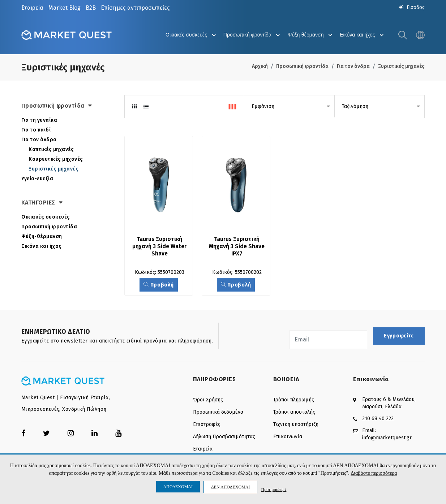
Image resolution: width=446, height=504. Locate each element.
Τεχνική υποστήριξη (296, 425)
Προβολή (158, 286)
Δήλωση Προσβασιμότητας (224, 437)
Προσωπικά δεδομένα (218, 413)
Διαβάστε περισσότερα (374, 473)
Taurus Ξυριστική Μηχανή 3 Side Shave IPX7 (237, 247)
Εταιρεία (32, 8)
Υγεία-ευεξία (37, 179)
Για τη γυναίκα (39, 120)
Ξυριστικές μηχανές (401, 67)
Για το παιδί (36, 130)
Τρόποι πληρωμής (294, 400)
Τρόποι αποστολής (294, 413)
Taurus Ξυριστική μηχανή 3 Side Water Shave (160, 247)
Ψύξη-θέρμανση (308, 35)
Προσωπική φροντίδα (248, 35)
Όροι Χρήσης (208, 400)
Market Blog (65, 8)
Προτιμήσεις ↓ (274, 489)
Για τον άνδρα (353, 67)
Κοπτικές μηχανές (51, 150)
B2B (91, 8)
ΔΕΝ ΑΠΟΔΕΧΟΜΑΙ (230, 487)
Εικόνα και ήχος (362, 35)
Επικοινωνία (288, 437)
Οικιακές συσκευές (185, 35)
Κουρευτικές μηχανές (56, 160)
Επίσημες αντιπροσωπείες (135, 8)
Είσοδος (411, 7)
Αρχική (260, 67)
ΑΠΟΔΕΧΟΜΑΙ (178, 487)
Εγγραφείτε (399, 337)
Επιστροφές (207, 425)
